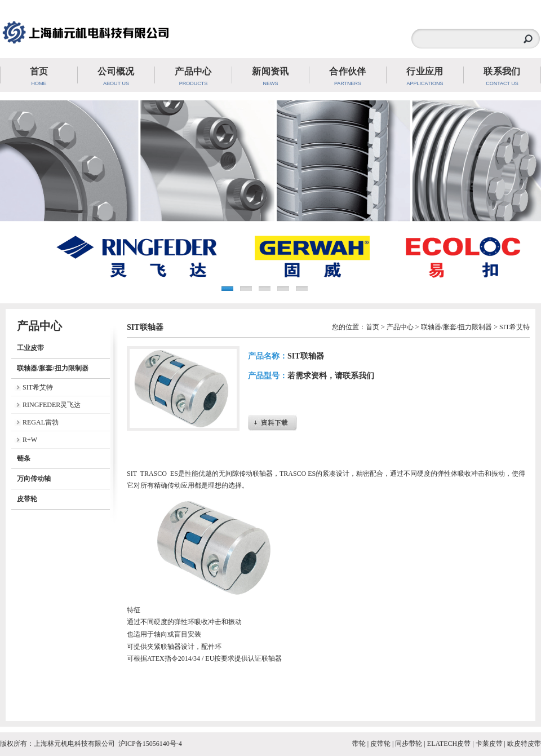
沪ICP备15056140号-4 (150, 744)
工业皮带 (30, 348)
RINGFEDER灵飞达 (52, 405)
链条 (24, 458)
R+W (30, 440)
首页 (373, 327)
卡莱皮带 (489, 744)
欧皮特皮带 (524, 744)
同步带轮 (409, 744)
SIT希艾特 (38, 387)
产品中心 (400, 327)
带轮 (359, 744)
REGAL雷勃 (41, 422)
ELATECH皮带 (449, 744)
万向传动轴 (34, 479)
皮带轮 (27, 499)
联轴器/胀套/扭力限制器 (53, 368)
